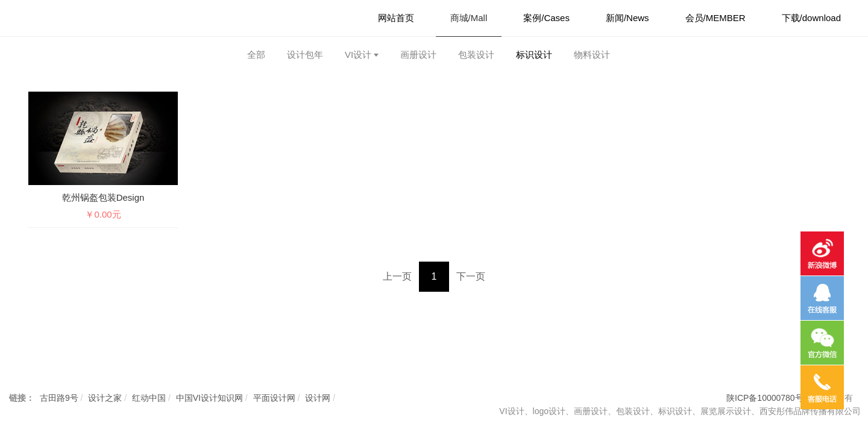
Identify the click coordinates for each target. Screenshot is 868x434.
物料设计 (592, 55)
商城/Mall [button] (469, 18)
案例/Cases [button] (546, 18)
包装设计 (476, 55)
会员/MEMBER (715, 18)
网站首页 (396, 18)
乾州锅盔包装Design (103, 197)
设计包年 (305, 55)
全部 (256, 55)
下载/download (811, 18)
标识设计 (534, 55)
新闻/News (627, 18)
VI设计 (358, 55)
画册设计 (418, 55)
